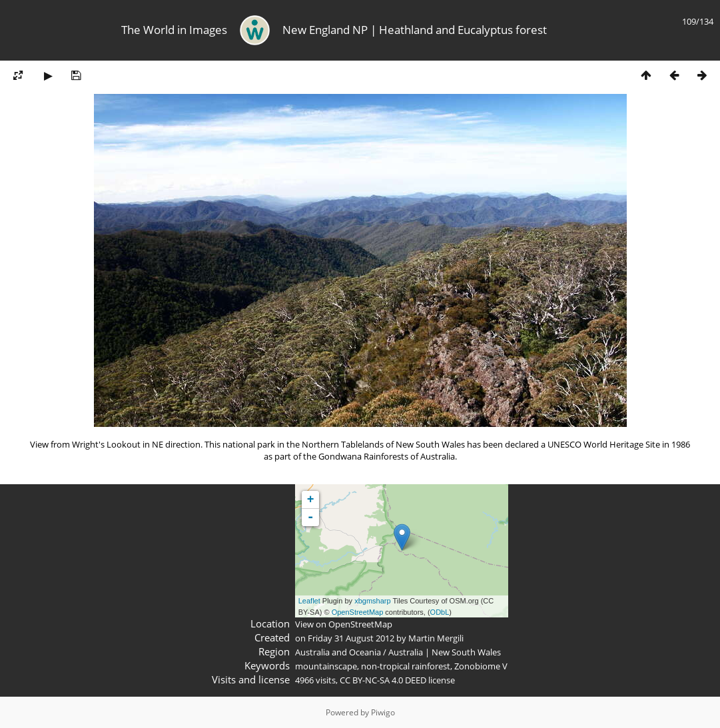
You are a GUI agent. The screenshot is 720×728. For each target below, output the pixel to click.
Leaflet (309, 601)
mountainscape (326, 666)
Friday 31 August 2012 (351, 638)
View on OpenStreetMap (344, 624)
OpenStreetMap (358, 612)
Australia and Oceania (338, 652)
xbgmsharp (372, 601)
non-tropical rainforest (406, 666)
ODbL (440, 612)
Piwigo (383, 712)
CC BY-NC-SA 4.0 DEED (383, 680)
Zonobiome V (481, 666)
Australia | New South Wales (445, 652)
